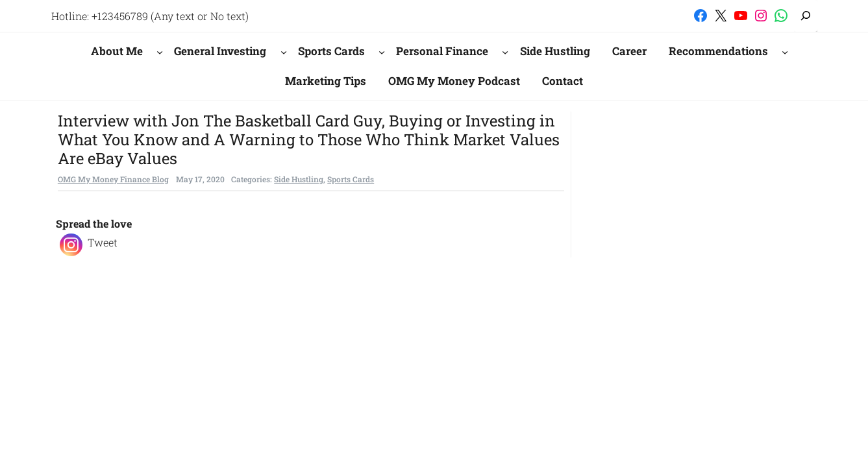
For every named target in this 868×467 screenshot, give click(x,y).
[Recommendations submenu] (785, 51)
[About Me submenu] (160, 51)
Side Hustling (299, 179)
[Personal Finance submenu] (505, 51)
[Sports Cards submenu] (382, 51)
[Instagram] (71, 245)
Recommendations (718, 51)
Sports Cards (331, 51)
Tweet (103, 242)
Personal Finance (442, 51)
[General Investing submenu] (284, 51)
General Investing (220, 51)
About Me (117, 51)
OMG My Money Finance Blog (113, 179)
